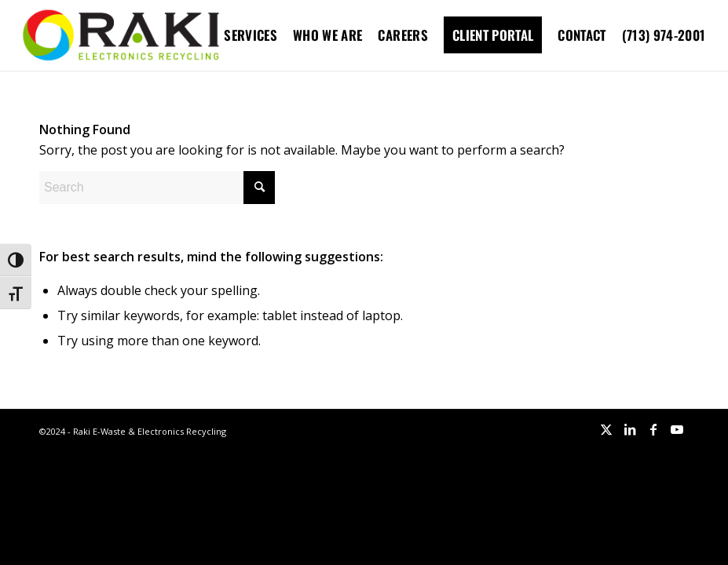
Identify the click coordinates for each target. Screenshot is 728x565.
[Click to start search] (259, 188)
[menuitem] (251, 35)
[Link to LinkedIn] (630, 429)
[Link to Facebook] (653, 429)
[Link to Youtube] (677, 429)
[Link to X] (606, 429)
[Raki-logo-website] (121, 35)
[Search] (157, 188)
